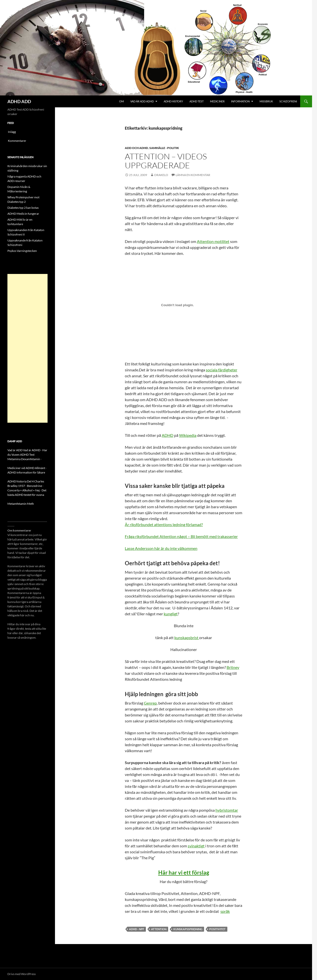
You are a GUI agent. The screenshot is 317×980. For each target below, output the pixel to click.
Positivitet (217, 929)
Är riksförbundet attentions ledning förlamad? (164, 524)
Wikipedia (188, 435)
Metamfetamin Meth (21, 504)
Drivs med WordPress (22, 974)
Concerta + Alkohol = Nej (24, 490)
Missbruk (266, 101)
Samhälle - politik (164, 148)
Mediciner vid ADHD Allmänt (26, 468)
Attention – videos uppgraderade (166, 161)
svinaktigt (196, 846)
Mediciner (217, 101)
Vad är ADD (15, 450)
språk (225, 911)
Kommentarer (17, 141)
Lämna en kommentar (193, 175)
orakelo (161, 175)
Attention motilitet (213, 241)
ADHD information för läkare (26, 472)
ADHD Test (197, 101)
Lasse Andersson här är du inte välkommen (161, 548)
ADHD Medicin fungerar (23, 214)
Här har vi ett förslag (184, 873)
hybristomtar (227, 810)
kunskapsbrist (187, 638)
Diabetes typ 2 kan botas (23, 208)
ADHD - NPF (137, 929)
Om (121, 101)
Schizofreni (288, 101)
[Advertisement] (27, 348)
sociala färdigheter (222, 370)
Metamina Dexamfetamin (24, 459)
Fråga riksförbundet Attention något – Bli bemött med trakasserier (181, 536)
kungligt (171, 614)
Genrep (150, 703)
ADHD (168, 435)
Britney (233, 667)
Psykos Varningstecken (22, 251)
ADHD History (173, 101)
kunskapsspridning (188, 929)
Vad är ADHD (32, 450)
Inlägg (12, 132)
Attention (159, 929)
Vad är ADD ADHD (142, 101)
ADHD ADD (19, 101)
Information (240, 101)
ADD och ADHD (136, 148)
